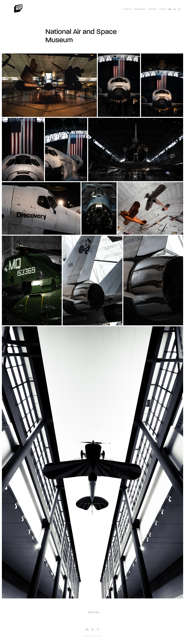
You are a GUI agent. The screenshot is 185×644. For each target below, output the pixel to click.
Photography (140, 9)
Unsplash (152, 9)
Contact (163, 9)
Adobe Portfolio (97, 636)
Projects (128, 9)
